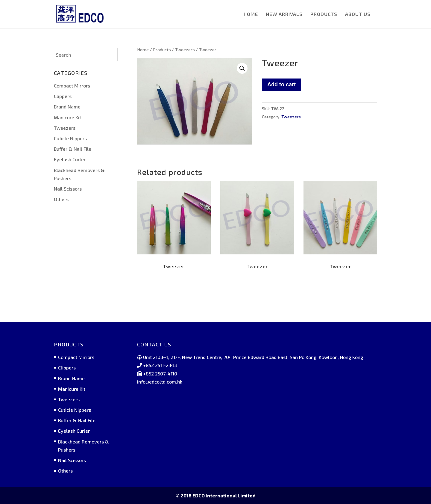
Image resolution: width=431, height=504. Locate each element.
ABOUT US (358, 14)
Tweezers (185, 49)
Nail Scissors (68, 189)
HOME (251, 14)
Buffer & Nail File (73, 149)
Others (61, 199)
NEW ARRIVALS (284, 14)
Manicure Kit (67, 117)
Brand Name (67, 107)
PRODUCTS (324, 14)
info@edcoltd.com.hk (160, 382)
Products (162, 49)
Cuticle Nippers (70, 138)
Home (143, 49)
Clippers (63, 96)
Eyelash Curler (70, 159)
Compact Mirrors (72, 86)
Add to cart (281, 84)
